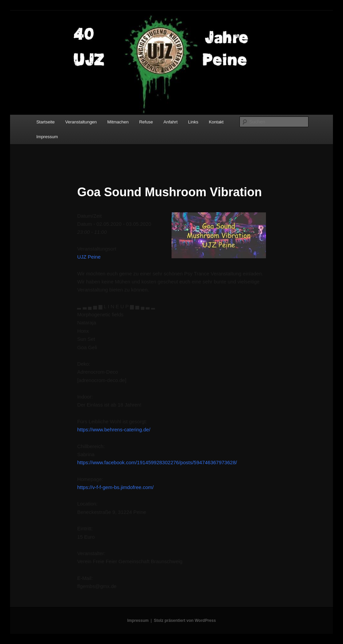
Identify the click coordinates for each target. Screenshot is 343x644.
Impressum (47, 137)
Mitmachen (118, 122)
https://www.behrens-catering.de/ (114, 430)
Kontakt (216, 122)
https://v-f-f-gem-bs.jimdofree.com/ (115, 487)
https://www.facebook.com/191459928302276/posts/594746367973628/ (157, 462)
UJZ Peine (89, 257)
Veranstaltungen (81, 122)
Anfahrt (170, 122)
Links (193, 122)
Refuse (146, 122)
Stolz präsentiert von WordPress (185, 621)
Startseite (45, 122)
